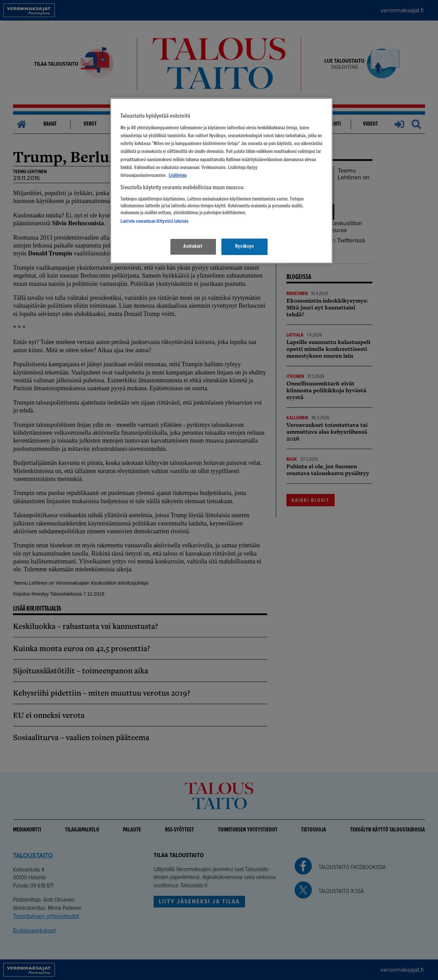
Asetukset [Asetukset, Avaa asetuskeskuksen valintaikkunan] (193, 246)
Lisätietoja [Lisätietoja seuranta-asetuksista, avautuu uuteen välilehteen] (178, 176)
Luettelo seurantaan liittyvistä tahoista (154, 221)
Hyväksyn (244, 246)
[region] (221, 181)
